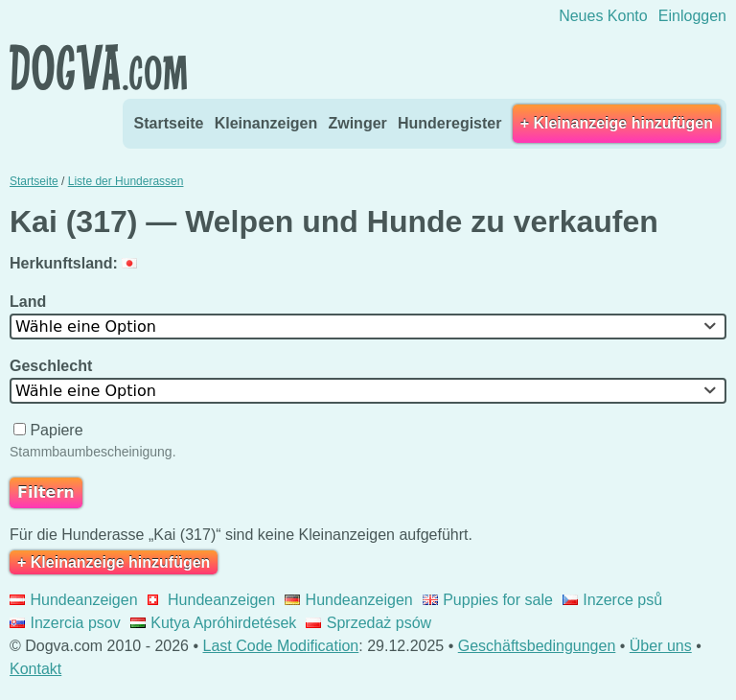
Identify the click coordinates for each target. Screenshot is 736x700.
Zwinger (357, 123)
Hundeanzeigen (74, 600)
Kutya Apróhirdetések (214, 623)
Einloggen (692, 16)
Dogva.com (98, 67)
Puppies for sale (488, 600)
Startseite (169, 123)
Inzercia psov (65, 623)
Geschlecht (53, 366)
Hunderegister (449, 123)
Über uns (661, 646)
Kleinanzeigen (266, 123)
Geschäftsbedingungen (537, 646)
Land (30, 302)
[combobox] (368, 327)
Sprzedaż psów (368, 623)
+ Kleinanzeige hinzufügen (617, 123)
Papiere (50, 430)
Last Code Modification (281, 646)
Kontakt (35, 669)
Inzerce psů (612, 600)
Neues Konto (603, 16)
